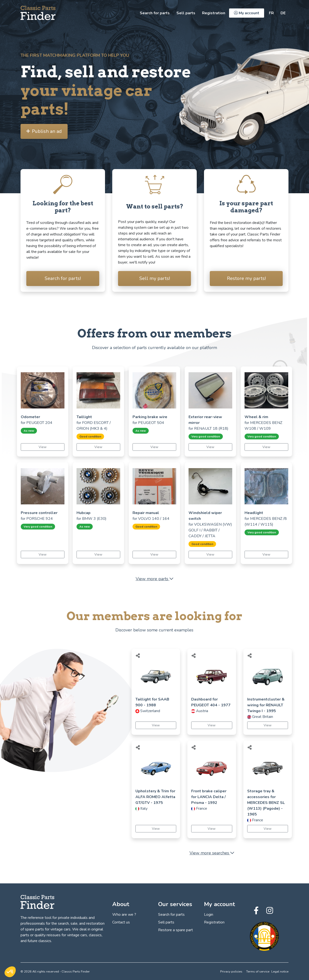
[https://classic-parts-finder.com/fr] (271, 13)
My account (247, 13)
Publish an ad (44, 131)
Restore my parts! (246, 278)
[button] (10, 972)
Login (209, 915)
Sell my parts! (155, 278)
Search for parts (155, 13)
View (43, 447)
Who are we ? (124, 915)
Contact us (121, 922)
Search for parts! (63, 278)
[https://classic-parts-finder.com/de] (283, 13)
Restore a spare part (176, 930)
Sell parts (186, 13)
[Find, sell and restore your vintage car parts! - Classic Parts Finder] (38, 13)
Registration (214, 13)
